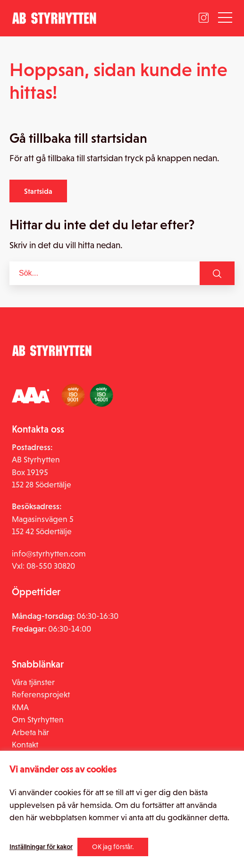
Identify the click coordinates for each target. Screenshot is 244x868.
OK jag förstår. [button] (113, 847)
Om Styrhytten (38, 720)
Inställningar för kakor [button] (41, 847)
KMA (20, 707)
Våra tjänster (33, 682)
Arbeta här (30, 732)
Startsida (38, 191)
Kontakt (25, 745)
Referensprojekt (41, 694)
